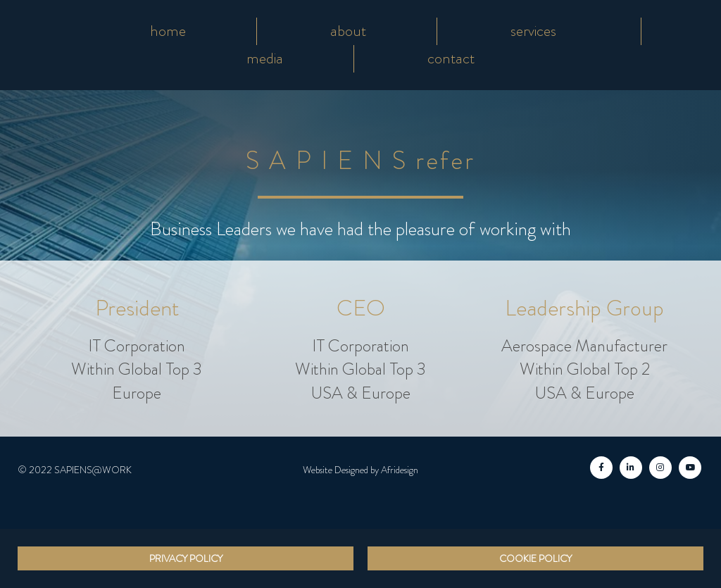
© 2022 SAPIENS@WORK (75, 470)
